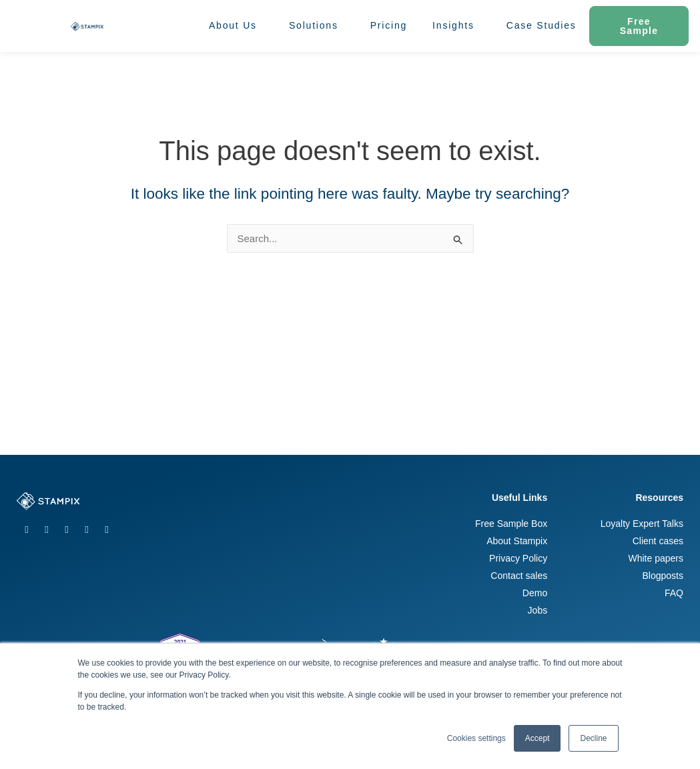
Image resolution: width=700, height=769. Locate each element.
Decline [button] (593, 738)
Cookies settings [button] (476, 738)
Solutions (317, 26)
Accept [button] (538, 738)
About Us (236, 26)
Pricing (389, 25)
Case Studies (542, 25)
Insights (457, 26)
